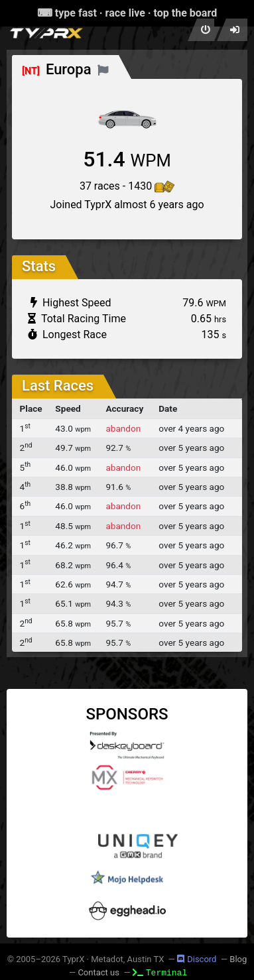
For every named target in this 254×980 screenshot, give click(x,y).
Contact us (98, 972)
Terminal (160, 972)
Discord (197, 959)
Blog (238, 959)
